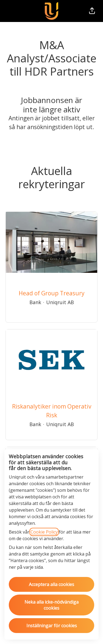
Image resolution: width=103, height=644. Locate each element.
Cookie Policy (44, 532)
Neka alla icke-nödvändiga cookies (51, 605)
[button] (92, 11)
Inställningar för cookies (52, 626)
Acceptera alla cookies (51, 584)
